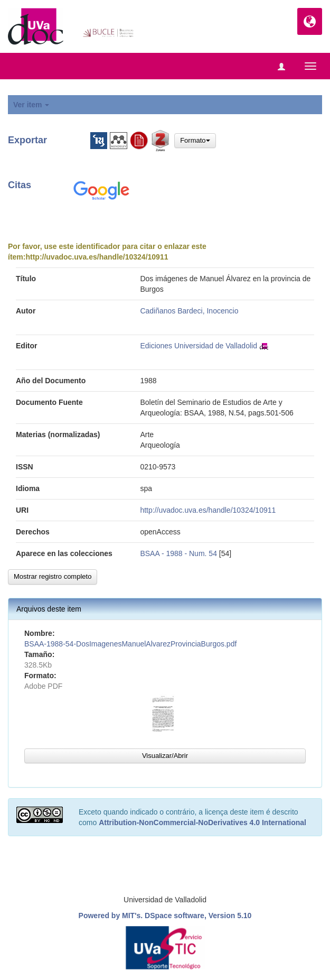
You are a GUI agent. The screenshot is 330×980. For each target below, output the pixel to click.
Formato (195, 140)
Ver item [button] (31, 105)
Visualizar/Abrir (165, 756)
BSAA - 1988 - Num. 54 (178, 553)
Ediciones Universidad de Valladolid (199, 346)
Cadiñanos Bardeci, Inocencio (189, 311)
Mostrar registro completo (53, 576)
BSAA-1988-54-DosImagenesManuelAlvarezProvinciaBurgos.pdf (130, 644)
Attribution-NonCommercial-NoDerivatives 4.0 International (202, 822)
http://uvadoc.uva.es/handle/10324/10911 (97, 257)
